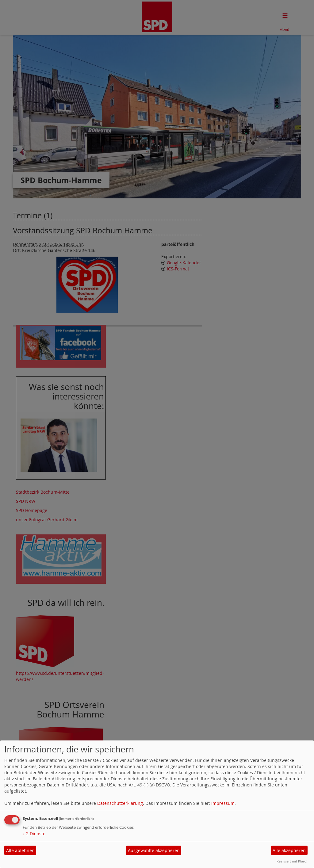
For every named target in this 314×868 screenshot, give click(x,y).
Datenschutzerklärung (120, 803)
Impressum (223, 803)
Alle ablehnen (20, 850)
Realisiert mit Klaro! (292, 861)
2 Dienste (34, 834)
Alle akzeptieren (289, 850)
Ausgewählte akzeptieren (154, 850)
